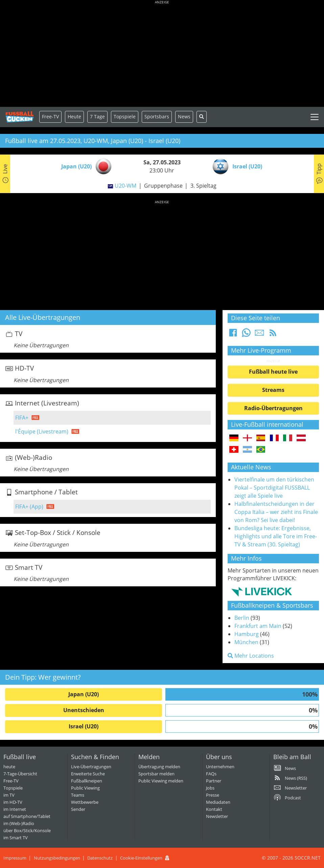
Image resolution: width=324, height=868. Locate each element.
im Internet (15, 809)
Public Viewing (85, 788)
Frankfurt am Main (258, 626)
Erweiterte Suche (88, 774)
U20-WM (125, 186)
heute (9, 767)
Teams (78, 795)
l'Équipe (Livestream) (42, 431)
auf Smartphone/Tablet (27, 816)
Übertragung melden (159, 767)
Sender (78, 809)
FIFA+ (22, 418)
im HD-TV (13, 802)
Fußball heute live (273, 372)
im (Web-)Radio (19, 823)
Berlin (242, 618)
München (246, 642)
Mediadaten (218, 802)
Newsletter (217, 816)
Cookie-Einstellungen (141, 858)
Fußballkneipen (87, 781)
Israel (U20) (84, 726)
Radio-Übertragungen (273, 408)
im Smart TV (16, 838)
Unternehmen (220, 767)
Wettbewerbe (85, 802)
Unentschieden (84, 710)
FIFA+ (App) (29, 507)
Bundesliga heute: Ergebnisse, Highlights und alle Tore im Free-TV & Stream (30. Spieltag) (276, 536)
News (184, 116)
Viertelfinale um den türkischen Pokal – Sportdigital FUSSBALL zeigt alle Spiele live (274, 488)
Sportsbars (157, 116)
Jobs (210, 788)
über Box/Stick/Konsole (27, 830)
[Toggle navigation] (315, 117)
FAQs (211, 774)
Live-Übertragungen (91, 767)
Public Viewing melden (161, 781)
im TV (9, 795)
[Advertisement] (162, 54)
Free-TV (50, 116)
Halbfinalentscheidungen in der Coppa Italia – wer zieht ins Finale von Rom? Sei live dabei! (276, 512)
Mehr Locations (251, 656)
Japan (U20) (84, 694)
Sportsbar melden (156, 774)
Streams (273, 390)
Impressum (15, 858)
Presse (213, 795)
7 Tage (97, 116)
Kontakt (214, 809)
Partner (214, 781)
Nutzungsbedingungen (57, 858)
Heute (74, 116)
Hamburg (247, 634)
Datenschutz (100, 858)
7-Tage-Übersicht (20, 774)
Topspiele (13, 788)
